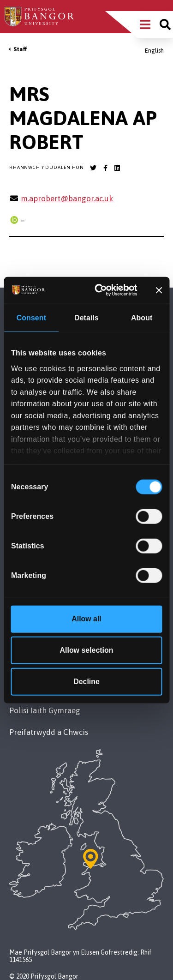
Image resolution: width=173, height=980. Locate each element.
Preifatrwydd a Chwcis (49, 732)
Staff (20, 49)
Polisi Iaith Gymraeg (45, 710)
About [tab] (142, 318)
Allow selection (87, 650)
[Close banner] (159, 290)
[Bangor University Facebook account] (105, 168)
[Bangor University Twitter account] (93, 168)
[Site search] (165, 24)
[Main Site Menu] (145, 24)
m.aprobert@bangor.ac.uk (67, 198)
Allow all (86, 619)
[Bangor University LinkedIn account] (117, 168)
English (154, 51)
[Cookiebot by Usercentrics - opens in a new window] (102, 290)
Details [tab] (86, 318)
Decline (86, 682)
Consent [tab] (31, 318)
